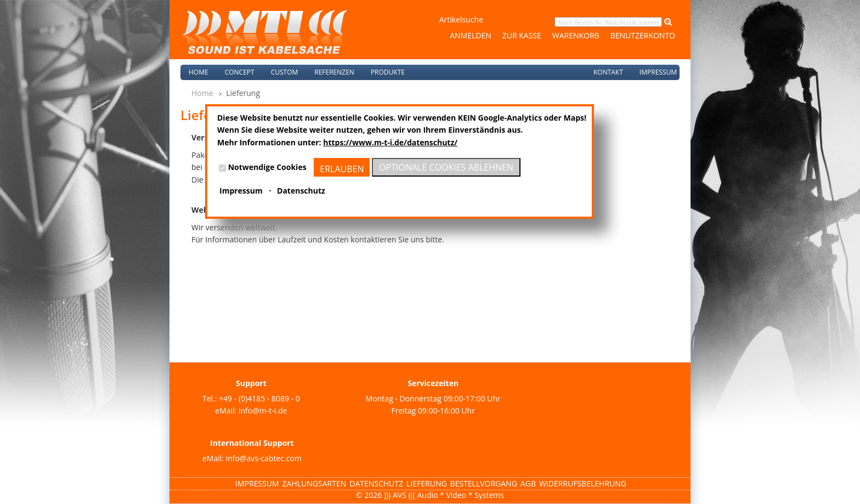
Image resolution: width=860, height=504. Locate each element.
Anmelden (471, 35)
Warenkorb (576, 35)
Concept (240, 72)
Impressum (658, 72)
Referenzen (334, 72)
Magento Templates (68, 498)
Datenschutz (376, 483)
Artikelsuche (461, 19)
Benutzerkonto (643, 35)
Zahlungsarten (315, 483)
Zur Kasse (522, 35)
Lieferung (427, 483)
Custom (285, 72)
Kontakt (608, 72)
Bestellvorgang (484, 483)
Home (199, 72)
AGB (528, 483)
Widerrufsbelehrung (583, 483)
